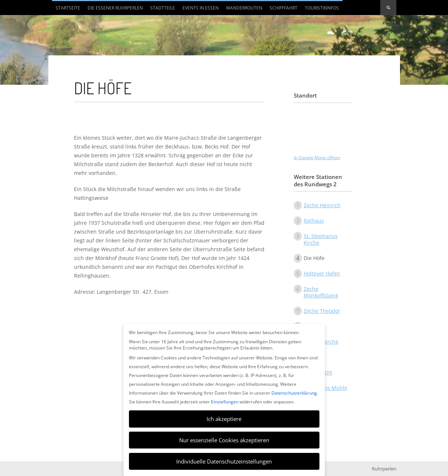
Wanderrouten (244, 8)
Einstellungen (225, 402)
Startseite (68, 8)
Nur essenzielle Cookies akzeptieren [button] (224, 440)
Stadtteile (163, 8)
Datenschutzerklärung (294, 393)
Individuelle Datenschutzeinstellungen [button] (224, 461)
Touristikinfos (322, 8)
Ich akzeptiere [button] (224, 419)
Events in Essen (201, 8)
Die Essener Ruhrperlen (115, 8)
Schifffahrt (284, 8)
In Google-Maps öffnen (317, 158)
